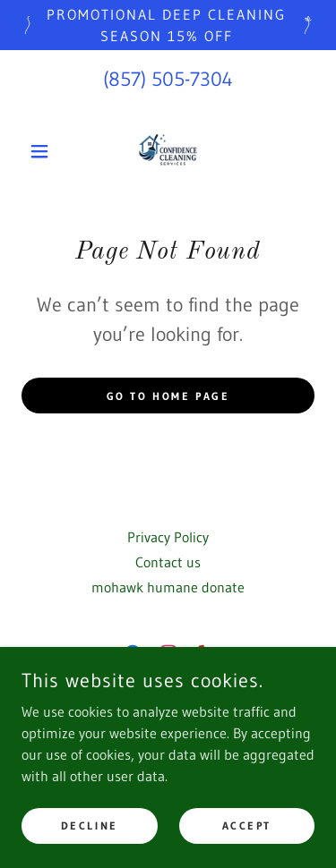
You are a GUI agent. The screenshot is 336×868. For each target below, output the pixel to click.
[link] (168, 151)
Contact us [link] (168, 562)
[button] (43, 151)
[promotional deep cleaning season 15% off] (168, 25)
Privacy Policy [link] (168, 537)
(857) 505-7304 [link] (168, 79)
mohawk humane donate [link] (168, 587)
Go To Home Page (168, 396)
